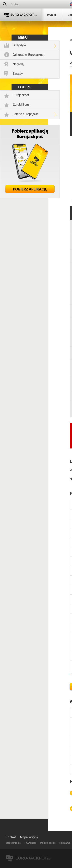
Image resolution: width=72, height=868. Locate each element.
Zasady (18, 74)
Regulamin (65, 843)
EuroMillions (21, 104)
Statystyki (19, 45)
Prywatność (30, 843)
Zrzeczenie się (13, 843)
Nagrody (18, 64)
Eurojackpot (21, 95)
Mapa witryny (29, 837)
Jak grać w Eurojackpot (29, 55)
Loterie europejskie (26, 114)
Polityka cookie (48, 843)
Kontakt (11, 837)
